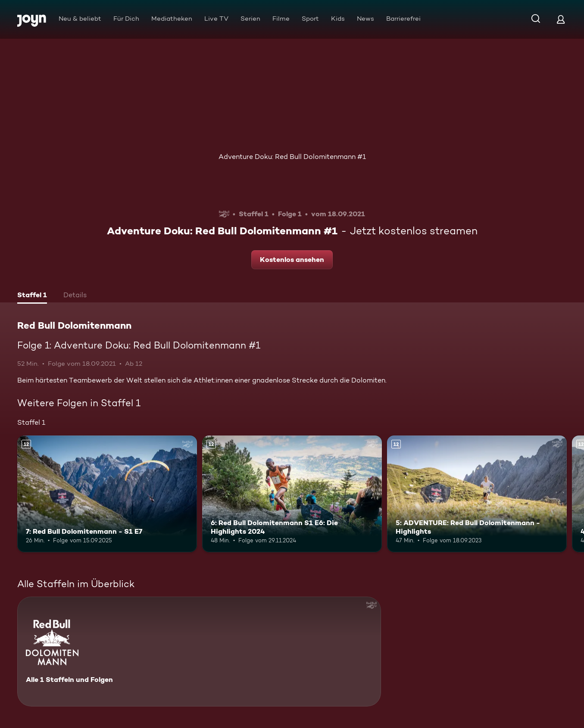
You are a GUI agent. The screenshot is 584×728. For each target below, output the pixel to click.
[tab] (32, 296)
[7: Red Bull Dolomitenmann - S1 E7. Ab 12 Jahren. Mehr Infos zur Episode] (107, 494)
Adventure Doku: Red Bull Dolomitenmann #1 (292, 157)
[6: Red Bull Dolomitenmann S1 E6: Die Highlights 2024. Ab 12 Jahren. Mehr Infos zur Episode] (292, 494)
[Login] (561, 19)
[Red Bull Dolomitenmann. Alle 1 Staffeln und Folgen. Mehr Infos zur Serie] (199, 652)
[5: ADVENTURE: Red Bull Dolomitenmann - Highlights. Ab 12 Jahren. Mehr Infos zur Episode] (477, 494)
